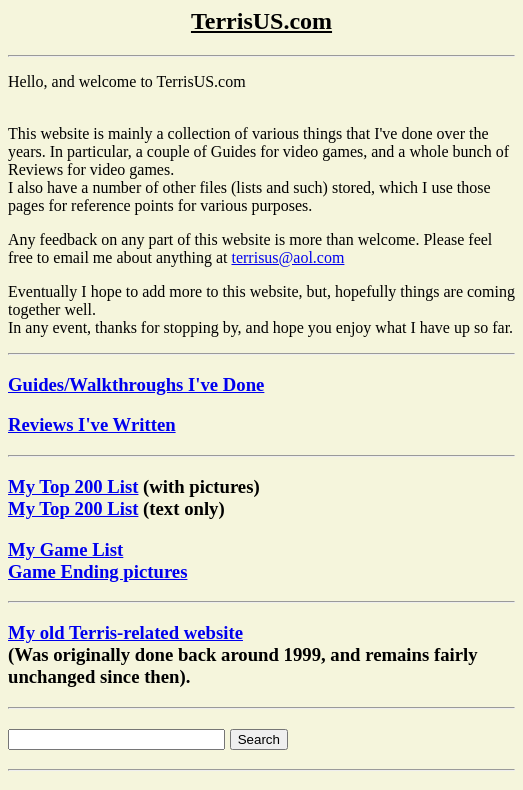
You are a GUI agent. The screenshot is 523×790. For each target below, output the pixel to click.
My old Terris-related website (125, 632)
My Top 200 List (73, 486)
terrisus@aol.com (287, 257)
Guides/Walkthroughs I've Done (136, 384)
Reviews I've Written (92, 424)
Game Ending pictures (97, 571)
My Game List (65, 549)
